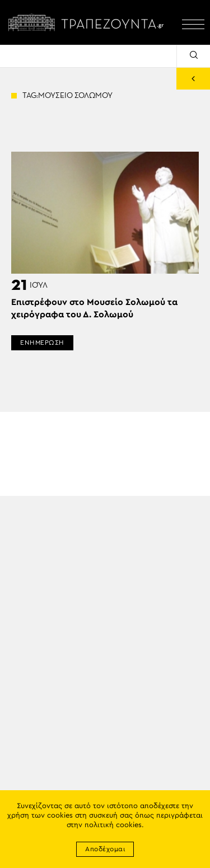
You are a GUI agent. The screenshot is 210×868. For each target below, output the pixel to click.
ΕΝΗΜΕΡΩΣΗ (42, 342)
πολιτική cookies (113, 825)
